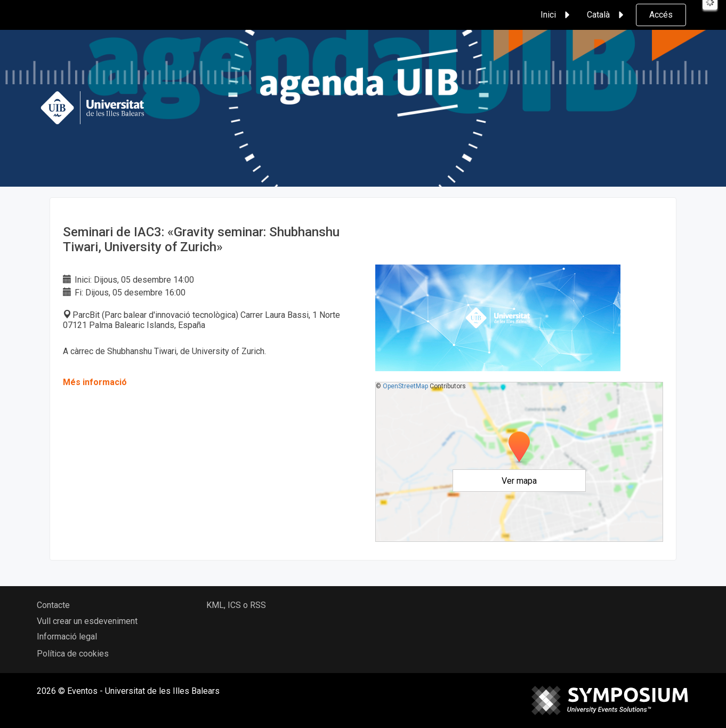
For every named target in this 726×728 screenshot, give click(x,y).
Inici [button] (557, 15)
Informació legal (67, 637)
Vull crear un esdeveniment (87, 621)
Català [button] (607, 15)
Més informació (95, 382)
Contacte (53, 605)
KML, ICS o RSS (236, 605)
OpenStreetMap (405, 386)
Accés (661, 15)
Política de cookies (73, 654)
